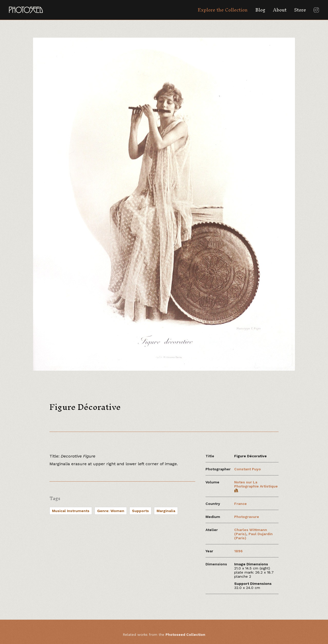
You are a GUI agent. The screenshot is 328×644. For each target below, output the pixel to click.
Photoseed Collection (185, 635)
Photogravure (247, 517)
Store (300, 10)
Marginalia (166, 511)
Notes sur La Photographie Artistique (256, 486)
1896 (238, 551)
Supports (140, 511)
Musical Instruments (71, 511)
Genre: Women (111, 511)
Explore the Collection (223, 10)
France (240, 504)
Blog (260, 10)
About (280, 10)
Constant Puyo (248, 469)
